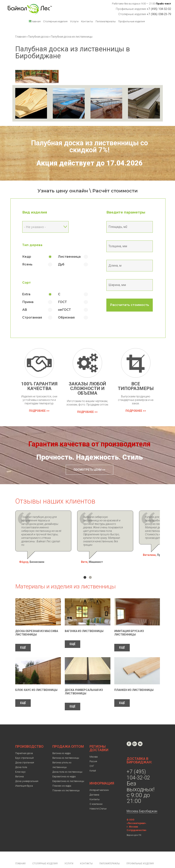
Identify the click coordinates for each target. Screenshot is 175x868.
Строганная (32, 317)
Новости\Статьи (98, 798)
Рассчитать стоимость (129, 305)
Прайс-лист (163, 4)
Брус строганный (24, 747)
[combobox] (45, 227)
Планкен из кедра (62, 775)
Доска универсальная (27, 771)
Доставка (94, 784)
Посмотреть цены (88, 470)
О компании (96, 794)
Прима (28, 302)
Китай (93, 760)
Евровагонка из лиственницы (68, 771)
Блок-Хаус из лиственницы (36, 679)
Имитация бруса (24, 775)
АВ (24, 310)
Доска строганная (25, 752)
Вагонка (20, 766)
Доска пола (21, 757)
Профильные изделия (131, 21)
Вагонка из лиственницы (84, 621)
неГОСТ (64, 310)
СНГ (92, 756)
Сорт (26, 283)
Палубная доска (39, 37)
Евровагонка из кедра (64, 766)
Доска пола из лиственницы (67, 761)
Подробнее (37, 411)
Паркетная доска (24, 743)
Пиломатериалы (106, 21)
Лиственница (69, 257)
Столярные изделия (55, 21)
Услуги (74, 21)
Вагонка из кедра (61, 743)
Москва (94, 746)
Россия (93, 751)
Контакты (87, 21)
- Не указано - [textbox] (35, 227)
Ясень (27, 264)
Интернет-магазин (99, 780)
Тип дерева (32, 245)
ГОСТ (62, 302)
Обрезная (66, 317)
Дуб (61, 264)
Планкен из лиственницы (134, 679)
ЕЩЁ (23, 637)
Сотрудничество (137, 820)
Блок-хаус (20, 761)
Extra (26, 294)
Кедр (26, 257)
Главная (35, 21)
